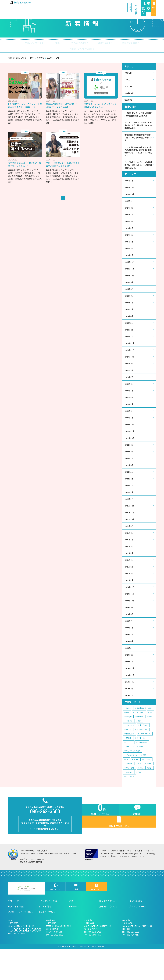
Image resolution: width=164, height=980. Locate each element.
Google (129, 743)
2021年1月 (129, 601)
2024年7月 (129, 304)
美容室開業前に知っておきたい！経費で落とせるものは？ (61, 159)
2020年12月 (130, 608)
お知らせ (70, 5)
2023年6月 (129, 396)
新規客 (136, 785)
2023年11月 (130, 361)
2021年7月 (129, 559)
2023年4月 (129, 410)
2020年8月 (129, 636)
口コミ (129, 755)
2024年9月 (129, 290)
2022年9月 (129, 460)
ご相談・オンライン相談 (137, 43)
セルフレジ (130, 751)
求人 (140, 747)
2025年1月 (129, 262)
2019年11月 (130, 700)
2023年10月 (130, 368)
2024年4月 (129, 326)
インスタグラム (142, 755)
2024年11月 (130, 276)
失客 (144, 781)
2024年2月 (129, 340)
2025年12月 (130, 191)
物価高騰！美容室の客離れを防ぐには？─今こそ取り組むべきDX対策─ (138, 139)
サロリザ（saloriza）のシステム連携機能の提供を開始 (101, 100)
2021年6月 (129, 566)
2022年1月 (129, 516)
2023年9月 (129, 375)
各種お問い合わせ (107, 938)
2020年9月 (129, 629)
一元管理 (147, 785)
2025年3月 (129, 248)
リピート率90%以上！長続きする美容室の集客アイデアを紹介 (100, 159)
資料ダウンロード (147, 5)
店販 (128, 738)
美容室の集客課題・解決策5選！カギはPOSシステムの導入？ (63, 100)
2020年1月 (129, 686)
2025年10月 (130, 198)
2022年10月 (130, 453)
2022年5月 (129, 488)
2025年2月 (129, 255)
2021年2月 (129, 594)
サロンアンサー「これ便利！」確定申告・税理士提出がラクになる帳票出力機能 (138, 125)
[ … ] (12, 121)
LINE (141, 794)
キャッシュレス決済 (133, 777)
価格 (44, 43)
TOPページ (13, 932)
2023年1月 (129, 432)
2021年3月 (129, 587)
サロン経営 (130, 802)
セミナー (129, 768)
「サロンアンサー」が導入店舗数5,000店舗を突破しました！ (138, 112)
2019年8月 (129, 714)
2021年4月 (129, 580)
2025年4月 (129, 241)
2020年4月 (129, 665)
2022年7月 (129, 474)
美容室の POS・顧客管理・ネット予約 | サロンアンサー (25, 5)
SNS (151, 743)
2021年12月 (130, 523)
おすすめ (129, 82)
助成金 (129, 734)
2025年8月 (129, 213)
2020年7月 (129, 643)
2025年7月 (129, 220)
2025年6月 (129, 227)
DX (127, 785)
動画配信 (129, 96)
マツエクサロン (145, 760)
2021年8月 (129, 552)
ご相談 (129, 5)
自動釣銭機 (130, 760)
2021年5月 (129, 573)
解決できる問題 (108, 43)
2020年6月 (129, 650)
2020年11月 (130, 615)
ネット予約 (130, 794)
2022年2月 (129, 509)
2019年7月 (129, 721)
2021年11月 (130, 530)
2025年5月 (129, 234)
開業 (128, 772)
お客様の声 (130, 89)
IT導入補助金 (143, 768)
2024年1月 (129, 347)
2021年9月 (129, 545)
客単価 (129, 764)
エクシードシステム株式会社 (27, 920)
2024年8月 (129, 297)
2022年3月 (129, 502)
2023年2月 (129, 424)
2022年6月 (129, 481)
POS (140, 798)
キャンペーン (140, 772)
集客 (150, 794)
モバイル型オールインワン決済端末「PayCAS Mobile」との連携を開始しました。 (138, 168)
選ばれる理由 (85, 43)
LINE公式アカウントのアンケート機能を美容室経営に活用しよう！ (25, 102)
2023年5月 (129, 403)
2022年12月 (130, 439)
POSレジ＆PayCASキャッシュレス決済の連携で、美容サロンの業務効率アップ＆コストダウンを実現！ (139, 153)
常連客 (149, 789)
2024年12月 (130, 269)
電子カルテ (144, 751)
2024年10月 (130, 283)
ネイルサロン (141, 764)
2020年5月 (129, 658)
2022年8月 (129, 467)
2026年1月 (129, 184)
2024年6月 (129, 311)
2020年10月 (130, 622)
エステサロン (140, 738)
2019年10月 (130, 707)
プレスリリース (132, 781)
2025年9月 (129, 206)
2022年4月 (129, 495)
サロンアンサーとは (23, 43)
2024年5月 (129, 319)
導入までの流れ (62, 43)
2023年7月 (129, 389)
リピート (129, 789)
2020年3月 (129, 672)
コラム (128, 75)
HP (151, 738)
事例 (140, 789)
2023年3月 (129, 417)
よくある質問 (90, 5)
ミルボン (129, 747)
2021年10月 (130, 537)
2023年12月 (130, 354)
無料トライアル (112, 5)
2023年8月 (129, 382)
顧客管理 (140, 743)
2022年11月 (130, 446)
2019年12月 (130, 693)
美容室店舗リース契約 (144, 734)
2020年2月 (129, 679)
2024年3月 (129, 333)
